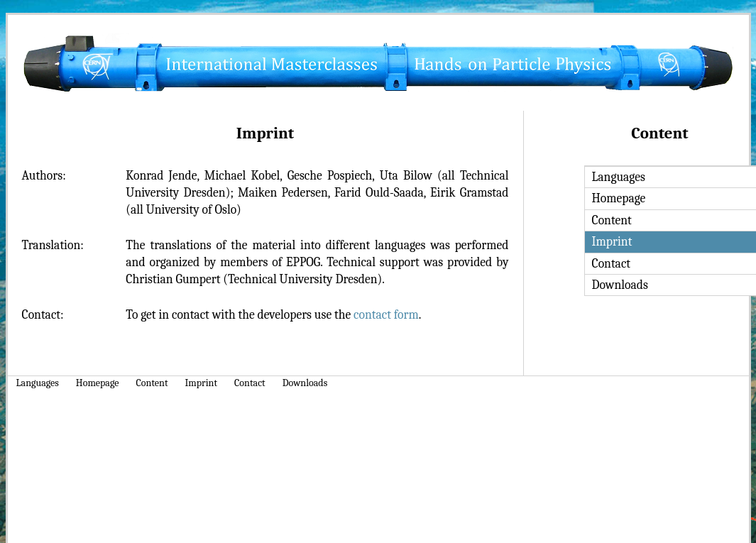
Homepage (98, 383)
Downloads (305, 383)
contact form (386, 314)
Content (152, 383)
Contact (250, 383)
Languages (38, 383)
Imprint (202, 383)
